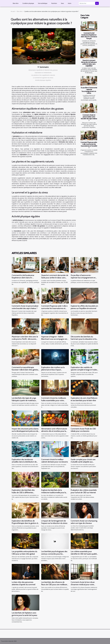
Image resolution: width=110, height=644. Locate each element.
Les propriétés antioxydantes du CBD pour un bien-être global (24, 553)
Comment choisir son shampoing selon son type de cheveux (84, 522)
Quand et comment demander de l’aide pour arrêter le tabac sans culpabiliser (89, 63)
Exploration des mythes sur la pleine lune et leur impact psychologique (53, 370)
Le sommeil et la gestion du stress (43, 78)
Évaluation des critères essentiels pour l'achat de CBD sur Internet (84, 491)
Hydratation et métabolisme (43, 73)
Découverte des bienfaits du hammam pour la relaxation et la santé (84, 339)
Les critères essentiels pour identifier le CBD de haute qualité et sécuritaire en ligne (84, 554)
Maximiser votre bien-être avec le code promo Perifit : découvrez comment (25, 339)
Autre (70, 3)
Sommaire (44, 67)
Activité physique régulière (43, 80)
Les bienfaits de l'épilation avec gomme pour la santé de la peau (24, 614)
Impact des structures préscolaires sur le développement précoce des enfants (25, 431)
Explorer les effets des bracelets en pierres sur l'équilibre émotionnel (84, 307)
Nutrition (54, 3)
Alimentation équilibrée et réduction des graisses (43, 70)
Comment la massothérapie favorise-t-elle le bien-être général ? (25, 370)
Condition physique (28, 3)
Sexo (62, 3)
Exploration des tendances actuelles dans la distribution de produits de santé (24, 462)
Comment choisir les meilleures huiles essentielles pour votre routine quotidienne (54, 400)
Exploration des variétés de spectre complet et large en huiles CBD (84, 370)
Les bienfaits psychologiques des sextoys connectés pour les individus (54, 554)
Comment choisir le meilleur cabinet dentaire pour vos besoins (55, 461)
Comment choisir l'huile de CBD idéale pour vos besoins (83, 430)
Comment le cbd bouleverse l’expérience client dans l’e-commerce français (89, 36)
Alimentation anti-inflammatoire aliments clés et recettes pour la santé (54, 431)
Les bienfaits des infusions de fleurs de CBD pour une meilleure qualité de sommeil (54, 585)
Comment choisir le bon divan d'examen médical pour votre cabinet (83, 585)
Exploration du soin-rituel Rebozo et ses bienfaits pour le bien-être (84, 399)
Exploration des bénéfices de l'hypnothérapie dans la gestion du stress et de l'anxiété (25, 523)
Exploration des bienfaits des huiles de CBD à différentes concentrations (23, 492)
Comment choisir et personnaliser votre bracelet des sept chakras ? (89, 118)
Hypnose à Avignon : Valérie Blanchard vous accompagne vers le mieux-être (55, 339)
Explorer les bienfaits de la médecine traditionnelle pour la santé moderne (54, 492)
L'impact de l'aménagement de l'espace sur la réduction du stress (54, 522)
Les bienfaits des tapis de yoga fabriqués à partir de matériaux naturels (24, 400)
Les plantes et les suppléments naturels (43, 75)
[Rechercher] (87, 3)
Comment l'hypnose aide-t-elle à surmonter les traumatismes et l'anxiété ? (89, 145)
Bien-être (16, 3)
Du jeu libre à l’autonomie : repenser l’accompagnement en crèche (89, 90)
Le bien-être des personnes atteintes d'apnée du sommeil (24, 583)
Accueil (13, 11)
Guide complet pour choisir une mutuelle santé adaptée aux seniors (83, 462)
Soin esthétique (43, 3)
